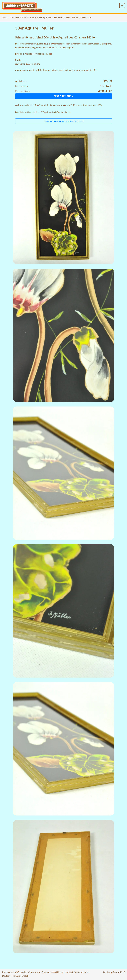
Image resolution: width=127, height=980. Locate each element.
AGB (17, 972)
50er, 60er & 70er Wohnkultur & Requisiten (31, 17)
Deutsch (6, 976)
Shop (5, 17)
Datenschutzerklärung (53, 972)
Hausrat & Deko (62, 17)
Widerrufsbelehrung (30, 972)
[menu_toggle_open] (122, 6)
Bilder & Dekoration (82, 17)
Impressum (8, 972)
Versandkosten (27, 105)
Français (16, 976)
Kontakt (69, 972)
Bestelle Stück (63, 96)
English (25, 976)
